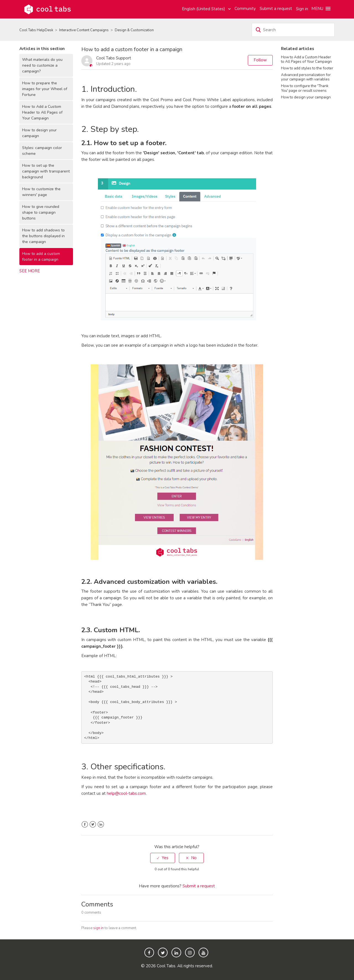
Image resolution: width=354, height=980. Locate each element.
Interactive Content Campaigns (84, 30)
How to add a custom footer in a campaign (41, 257)
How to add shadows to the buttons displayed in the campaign (43, 236)
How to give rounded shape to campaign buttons (41, 212)
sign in (98, 928)
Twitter (93, 824)
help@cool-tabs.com (126, 793)
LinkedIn (101, 824)
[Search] (293, 30)
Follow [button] (260, 60)
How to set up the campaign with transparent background (46, 171)
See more (30, 271)
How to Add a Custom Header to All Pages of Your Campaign (42, 112)
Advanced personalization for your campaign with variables (306, 77)
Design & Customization (134, 30)
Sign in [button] (302, 9)
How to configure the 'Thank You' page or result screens (305, 88)
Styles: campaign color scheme (42, 151)
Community (245, 9)
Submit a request (276, 9)
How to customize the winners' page (41, 192)
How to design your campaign (39, 133)
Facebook (85, 824)
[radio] (163, 858)
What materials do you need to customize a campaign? (42, 65)
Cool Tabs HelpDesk (36, 30)
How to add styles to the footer (307, 68)
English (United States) (204, 9)
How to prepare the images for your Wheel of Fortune (45, 89)
